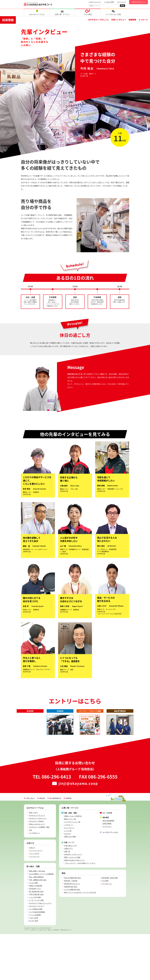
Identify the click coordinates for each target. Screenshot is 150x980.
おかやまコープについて (37, 815)
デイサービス (107, 827)
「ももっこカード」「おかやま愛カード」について (80, 863)
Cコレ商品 (105, 881)
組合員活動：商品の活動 (110, 878)
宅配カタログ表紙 (70, 837)
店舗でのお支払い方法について (74, 860)
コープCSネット (34, 833)
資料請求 (42, 798)
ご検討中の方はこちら (139, 2)
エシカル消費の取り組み (72, 890)
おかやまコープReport (36, 821)
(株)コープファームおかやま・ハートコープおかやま (80, 892)
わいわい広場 (33, 921)
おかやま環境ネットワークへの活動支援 (41, 874)
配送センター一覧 (70, 819)
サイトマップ (121, 2)
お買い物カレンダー (71, 846)
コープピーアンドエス (110, 832)
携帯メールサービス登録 (72, 857)
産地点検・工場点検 (71, 881)
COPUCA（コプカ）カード (73, 854)
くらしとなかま (34, 853)
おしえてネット (69, 828)
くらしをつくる (34, 856)
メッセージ (143, 20)
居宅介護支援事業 (108, 821)
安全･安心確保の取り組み (73, 878)
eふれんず (67, 834)
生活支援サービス (35, 889)
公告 (31, 830)
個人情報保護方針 (55, 798)
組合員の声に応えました (72, 884)
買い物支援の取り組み (36, 891)
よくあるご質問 (109, 2)
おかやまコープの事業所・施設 (39, 827)
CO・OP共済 (107, 813)
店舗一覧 (67, 851)
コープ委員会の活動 (36, 909)
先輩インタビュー (119, 20)
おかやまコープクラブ (36, 906)
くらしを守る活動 (35, 897)
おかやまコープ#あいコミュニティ (40, 903)
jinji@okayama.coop (78, 783)
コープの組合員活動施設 (37, 912)
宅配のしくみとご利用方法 (73, 816)
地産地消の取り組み (71, 887)
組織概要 (132, 20)
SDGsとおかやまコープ (37, 824)
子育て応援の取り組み (36, 894)
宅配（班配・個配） (71, 813)
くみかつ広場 (33, 918)
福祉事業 (106, 817)
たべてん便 (68, 831)
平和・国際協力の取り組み (38, 880)
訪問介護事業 (107, 824)
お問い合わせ (30, 798)
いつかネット (69, 825)
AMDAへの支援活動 (36, 886)
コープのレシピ (107, 884)
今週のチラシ (69, 848)
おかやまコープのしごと (99, 20)
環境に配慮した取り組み (37, 871)
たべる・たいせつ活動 (36, 900)
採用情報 (8, 20)
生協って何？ (33, 813)
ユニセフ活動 (33, 883)
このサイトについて (95, 2)
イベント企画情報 (35, 915)
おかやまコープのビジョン (38, 818)
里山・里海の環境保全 (36, 877)
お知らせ (32, 848)
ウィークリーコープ (36, 851)
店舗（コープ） (70, 842)
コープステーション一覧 (72, 822)
